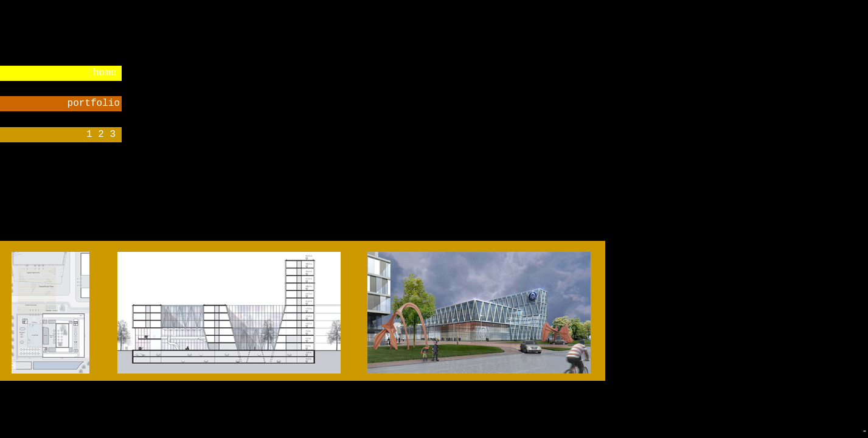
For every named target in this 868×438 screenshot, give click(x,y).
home (105, 73)
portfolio (94, 103)
